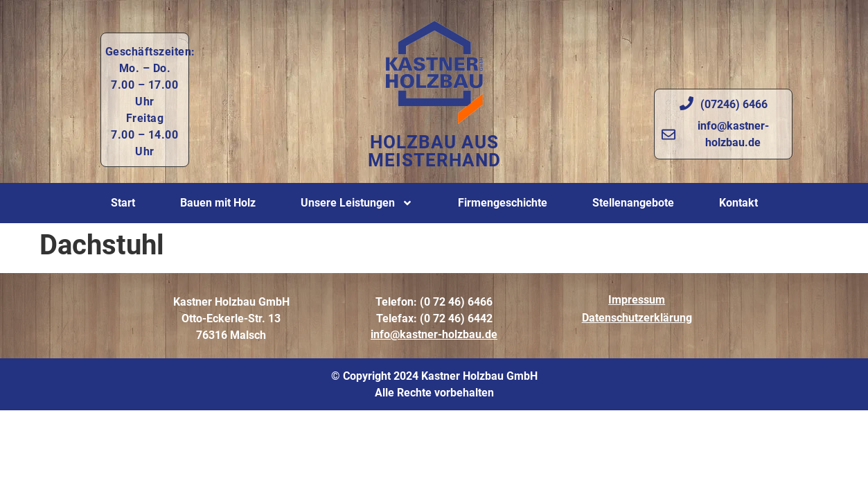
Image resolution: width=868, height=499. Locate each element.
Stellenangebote (633, 203)
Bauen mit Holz (218, 203)
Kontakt (738, 203)
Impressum (637, 300)
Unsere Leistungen (357, 203)
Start (123, 203)
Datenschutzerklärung (637, 318)
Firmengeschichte (503, 203)
